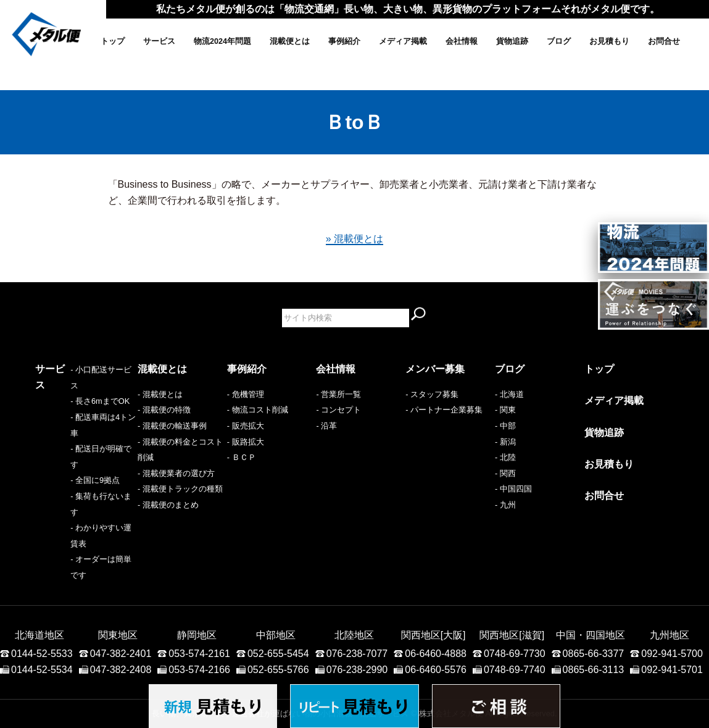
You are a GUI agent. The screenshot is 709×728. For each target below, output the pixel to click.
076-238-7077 (357, 583)
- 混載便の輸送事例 (172, 426)
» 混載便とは (354, 239)
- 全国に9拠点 (60, 457)
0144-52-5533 (42, 583)
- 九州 (505, 505)
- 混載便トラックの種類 (180, 489)
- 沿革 (326, 426)
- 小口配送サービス (70, 394)
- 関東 (505, 410)
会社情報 (462, 41)
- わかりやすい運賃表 (74, 489)
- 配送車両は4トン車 (72, 426)
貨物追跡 (512, 41)
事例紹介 (344, 41)
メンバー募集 (435, 369)
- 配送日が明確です (70, 442)
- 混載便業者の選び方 (176, 473)
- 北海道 (509, 394)
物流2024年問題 (222, 41)
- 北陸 (505, 457)
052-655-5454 (278, 583)
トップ (113, 41)
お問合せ (664, 41)
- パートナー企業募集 (444, 410)
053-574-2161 (199, 583)
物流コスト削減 (260, 410)
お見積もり (609, 41)
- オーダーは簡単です (74, 505)
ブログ (559, 41)
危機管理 (248, 394)
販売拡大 (248, 426)
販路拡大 (248, 442)
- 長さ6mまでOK (65, 410)
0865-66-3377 (594, 583)
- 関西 (505, 473)
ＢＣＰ (244, 457)
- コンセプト (338, 410)
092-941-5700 (672, 583)
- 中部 (505, 426)
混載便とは (290, 41)
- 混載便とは (160, 394)
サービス (159, 41)
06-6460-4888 (436, 583)
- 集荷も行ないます (70, 473)
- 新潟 (505, 442)
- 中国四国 (513, 489)
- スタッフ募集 (432, 394)
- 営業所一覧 (338, 394)
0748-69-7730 (515, 583)
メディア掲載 (403, 41)
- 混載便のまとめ (168, 505)
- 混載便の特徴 (164, 410)
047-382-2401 (121, 583)
